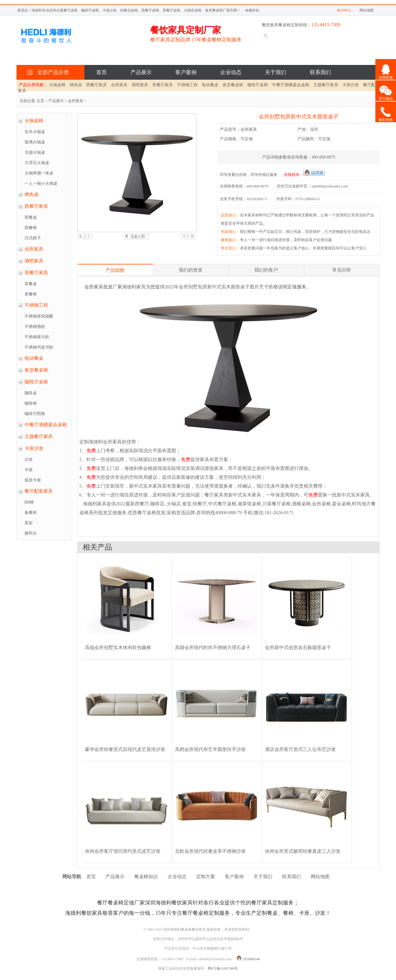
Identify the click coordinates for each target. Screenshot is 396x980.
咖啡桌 (31, 393)
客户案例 (186, 72)
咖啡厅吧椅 (35, 414)
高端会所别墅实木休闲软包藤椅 (118, 647)
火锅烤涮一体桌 (39, 173)
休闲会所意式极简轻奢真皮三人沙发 (303, 851)
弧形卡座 (33, 480)
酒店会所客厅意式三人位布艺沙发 (300, 749)
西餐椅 (31, 228)
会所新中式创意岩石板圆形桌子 (298, 647)
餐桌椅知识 (146, 877)
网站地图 (366, 10)
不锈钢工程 (187, 85)
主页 (40, 101)
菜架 (29, 523)
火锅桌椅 (57, 85)
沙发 (29, 459)
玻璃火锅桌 (35, 142)
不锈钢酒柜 (35, 327)
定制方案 (206, 877)
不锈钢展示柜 (37, 337)
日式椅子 (33, 238)
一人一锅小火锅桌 (41, 183)
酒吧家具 (140, 85)
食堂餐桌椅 (233, 85)
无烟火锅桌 (35, 152)
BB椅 (29, 502)
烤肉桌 (76, 85)
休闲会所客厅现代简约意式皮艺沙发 (123, 851)
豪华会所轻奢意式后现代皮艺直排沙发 (125, 749)
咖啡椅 (31, 403)
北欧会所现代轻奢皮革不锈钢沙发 (210, 851)
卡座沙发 (351, 85)
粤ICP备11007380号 (223, 968)
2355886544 (247, 959)
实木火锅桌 (35, 132)
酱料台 (31, 533)
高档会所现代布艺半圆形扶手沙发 (210, 749)
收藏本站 (252, 10)
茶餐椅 (31, 294)
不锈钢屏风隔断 (39, 316)
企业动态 (231, 72)
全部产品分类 (52, 72)
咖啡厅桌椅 (258, 85)
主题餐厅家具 (326, 85)
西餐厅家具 (96, 85)
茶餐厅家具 (163, 85)
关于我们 (276, 72)
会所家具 (119, 85)
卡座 (29, 470)
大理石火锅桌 (37, 163)
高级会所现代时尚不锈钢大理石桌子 (213, 647)
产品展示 (141, 72)
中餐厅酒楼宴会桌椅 (291, 85)
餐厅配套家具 (39, 491)
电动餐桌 (210, 85)
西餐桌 (31, 217)
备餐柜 (31, 513)
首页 (102, 72)
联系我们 (320, 72)
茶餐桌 (31, 284)
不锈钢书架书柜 (39, 347)
